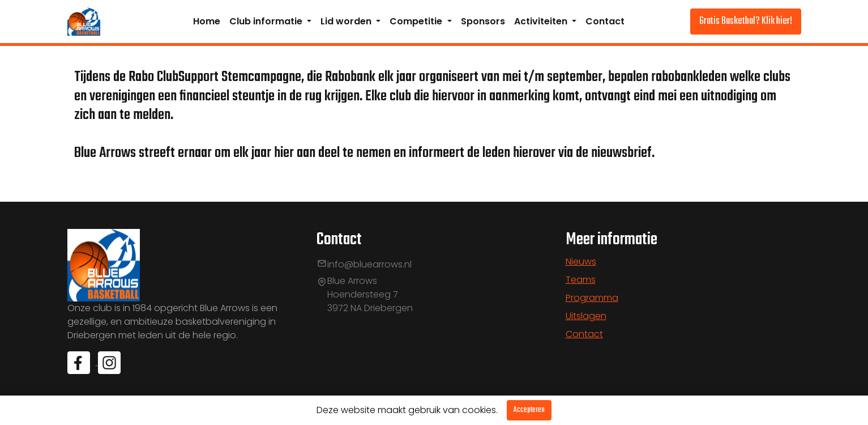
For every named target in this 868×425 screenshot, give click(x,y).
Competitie (417, 21)
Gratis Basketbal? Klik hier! (746, 21)
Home (207, 21)
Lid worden (347, 21)
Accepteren (529, 410)
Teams (581, 280)
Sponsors (483, 21)
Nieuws (581, 262)
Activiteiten (542, 21)
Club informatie (267, 21)
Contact (605, 21)
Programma (592, 298)
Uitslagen (586, 316)
